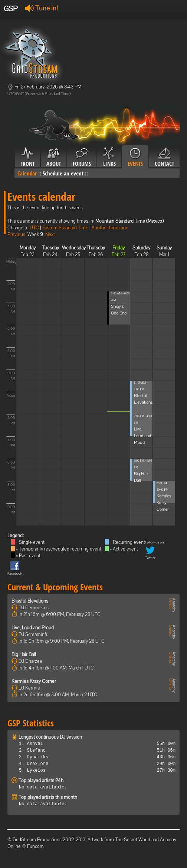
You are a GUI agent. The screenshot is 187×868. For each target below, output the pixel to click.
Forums (82, 157)
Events (135, 157)
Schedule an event (63, 173)
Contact (164, 157)
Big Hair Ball (24, 654)
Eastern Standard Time (65, 228)
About (54, 157)
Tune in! (41, 8)
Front (27, 157)
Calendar (27, 173)
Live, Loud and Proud (142, 436)
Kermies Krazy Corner (164, 503)
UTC (34, 228)
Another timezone (110, 228)
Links (109, 157)
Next (50, 234)
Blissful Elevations (30, 601)
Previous (16, 234)
